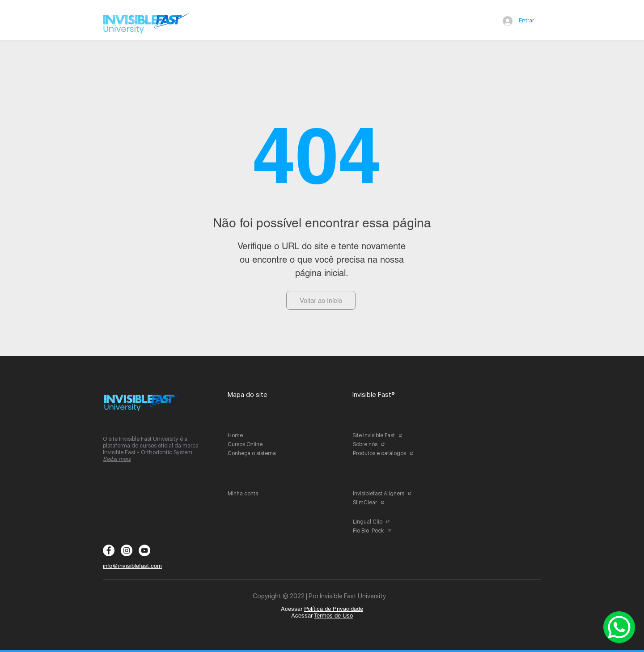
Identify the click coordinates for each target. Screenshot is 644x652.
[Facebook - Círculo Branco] (109, 550)
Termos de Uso (333, 616)
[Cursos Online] (261, 444)
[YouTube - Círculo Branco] (144, 550)
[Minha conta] (261, 494)
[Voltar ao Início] (321, 300)
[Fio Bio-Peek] (386, 531)
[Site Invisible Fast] (385, 435)
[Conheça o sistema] (261, 453)
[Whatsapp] (619, 627)
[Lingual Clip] (386, 522)
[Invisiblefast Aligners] (386, 494)
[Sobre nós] (386, 444)
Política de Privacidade (334, 609)
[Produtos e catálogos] (386, 453)
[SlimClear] (386, 503)
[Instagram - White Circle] (127, 550)
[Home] (261, 435)
